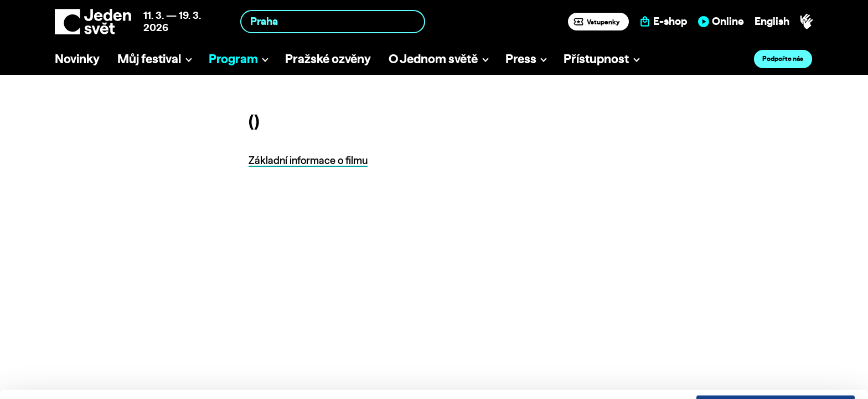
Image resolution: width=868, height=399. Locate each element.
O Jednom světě (433, 58)
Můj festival (149, 58)
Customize (776, 341)
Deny (776, 364)
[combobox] (333, 21)
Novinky (77, 58)
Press (521, 58)
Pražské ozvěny (328, 58)
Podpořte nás (783, 58)
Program (233, 58)
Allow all (776, 318)
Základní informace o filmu (308, 160)
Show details (171, 385)
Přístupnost (596, 58)
